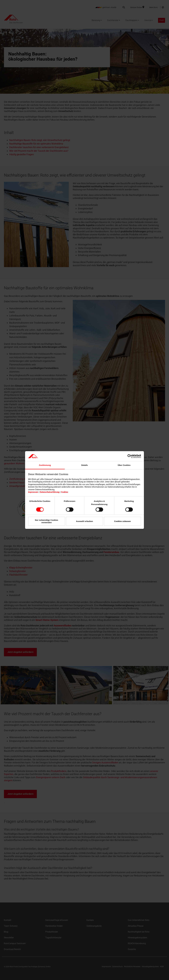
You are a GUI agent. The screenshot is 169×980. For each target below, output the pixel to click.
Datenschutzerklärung (50, 492)
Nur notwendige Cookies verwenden (47, 521)
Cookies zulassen (123, 521)
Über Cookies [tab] (124, 465)
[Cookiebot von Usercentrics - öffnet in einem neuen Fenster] (129, 456)
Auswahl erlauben (84, 521)
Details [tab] (84, 465)
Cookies (65, 492)
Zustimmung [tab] (45, 465)
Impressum (33, 492)
